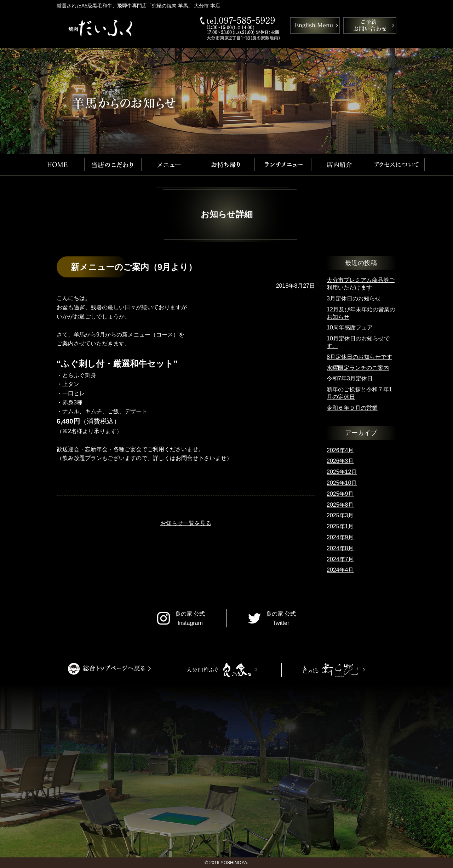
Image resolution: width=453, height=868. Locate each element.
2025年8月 (340, 505)
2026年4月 (340, 450)
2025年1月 (340, 526)
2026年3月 (340, 461)
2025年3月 (340, 515)
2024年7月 (340, 559)
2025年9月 (340, 494)
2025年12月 (342, 472)
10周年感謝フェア (350, 327)
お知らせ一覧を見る (186, 523)
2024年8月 (340, 548)
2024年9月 (340, 537)
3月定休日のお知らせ (354, 298)
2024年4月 (340, 570)
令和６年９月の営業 (352, 408)
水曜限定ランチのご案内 (358, 368)
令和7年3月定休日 (350, 378)
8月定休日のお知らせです (359, 357)
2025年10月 (342, 483)
